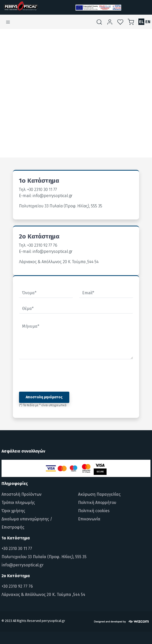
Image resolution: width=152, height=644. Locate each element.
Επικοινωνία (89, 519)
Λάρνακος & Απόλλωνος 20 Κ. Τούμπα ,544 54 (43, 595)
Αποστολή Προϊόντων (22, 494)
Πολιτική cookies (94, 511)
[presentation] (58, 375)
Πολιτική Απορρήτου (97, 503)
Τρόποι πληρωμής (18, 503)
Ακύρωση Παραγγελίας (99, 494)
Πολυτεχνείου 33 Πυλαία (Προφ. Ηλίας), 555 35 (44, 557)
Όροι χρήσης (13, 511)
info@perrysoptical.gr (23, 565)
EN (148, 22)
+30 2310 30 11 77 (17, 549)
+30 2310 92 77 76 (17, 586)
